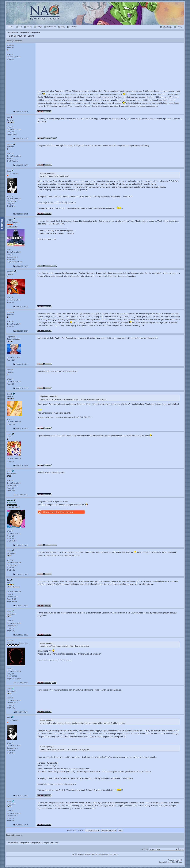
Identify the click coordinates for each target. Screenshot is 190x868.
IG (64, 660)
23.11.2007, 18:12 (21, 465)
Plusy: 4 (10, 594)
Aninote (94, 854)
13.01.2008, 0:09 (21, 683)
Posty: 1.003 (12, 259)
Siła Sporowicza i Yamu (21, 36)
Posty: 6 (10, 158)
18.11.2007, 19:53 (21, 165)
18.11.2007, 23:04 (21, 307)
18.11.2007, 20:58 (21, 266)
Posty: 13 (10, 302)
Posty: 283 (11, 424)
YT (71, 660)
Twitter (67, 660)
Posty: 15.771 (12, 676)
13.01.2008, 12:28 (21, 796)
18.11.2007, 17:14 (21, 138)
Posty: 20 (10, 59)
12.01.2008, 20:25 (21, 574)
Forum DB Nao (13, 843)
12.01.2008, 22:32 (21, 635)
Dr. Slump (114, 854)
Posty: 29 (10, 461)
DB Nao (75, 854)
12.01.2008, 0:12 (21, 495)
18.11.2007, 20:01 (21, 214)
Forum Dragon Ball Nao (95, 13)
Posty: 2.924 (12, 539)
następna (18, 41)
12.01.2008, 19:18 (21, 545)
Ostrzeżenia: (12, 201)
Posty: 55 (10, 488)
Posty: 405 (11, 204)
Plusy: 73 (10, 674)
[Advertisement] (110, 65)
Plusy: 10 (10, 536)
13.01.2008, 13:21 (21, 825)
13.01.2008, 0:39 (21, 712)
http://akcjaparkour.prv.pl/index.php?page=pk (57, 202)
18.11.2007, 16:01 (21, 112)
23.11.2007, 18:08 (21, 428)
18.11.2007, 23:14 (21, 331)
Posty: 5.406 (12, 599)
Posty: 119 (11, 360)
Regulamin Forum (43, 660)
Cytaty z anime (54, 660)
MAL (61, 660)
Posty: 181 (11, 132)
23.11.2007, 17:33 (21, 388)
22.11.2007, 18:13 (21, 364)
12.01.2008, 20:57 (21, 606)
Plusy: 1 (10, 255)
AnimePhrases (104, 854)
